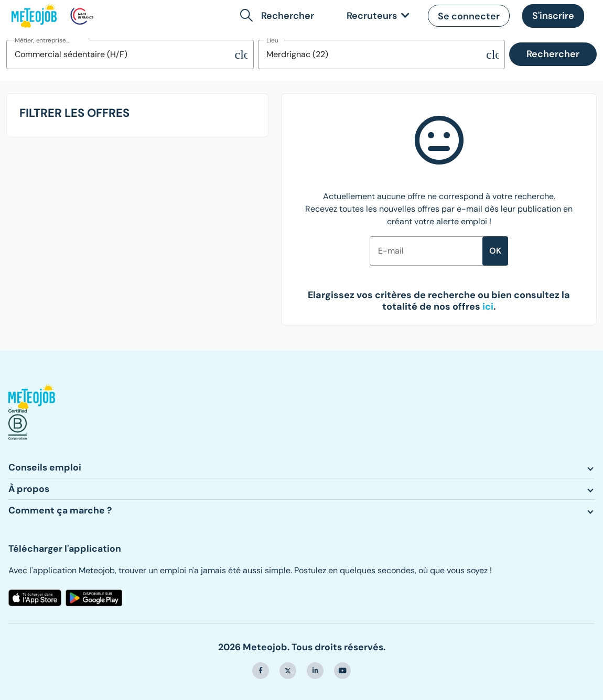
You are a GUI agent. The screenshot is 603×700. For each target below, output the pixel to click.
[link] (376, 16)
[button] (279, 16)
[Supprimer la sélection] (241, 54)
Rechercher (553, 54)
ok (495, 251)
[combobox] (121, 54)
